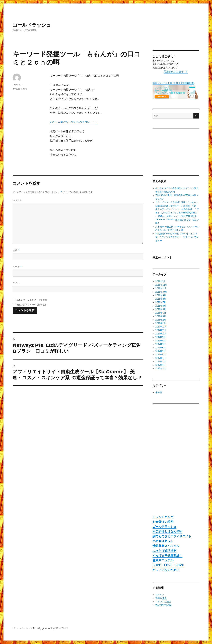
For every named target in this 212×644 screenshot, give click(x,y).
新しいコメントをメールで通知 (32, 300)
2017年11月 (161, 330)
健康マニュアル (163, 560)
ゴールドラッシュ (32, 25)
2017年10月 (161, 334)
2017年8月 (160, 341)
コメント (17, 200)
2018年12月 (161, 285)
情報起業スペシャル (166, 546)
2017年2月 (160, 362)
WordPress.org (163, 605)
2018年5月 (161, 309)
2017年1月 (160, 365)
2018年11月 (161, 288)
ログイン (160, 595)
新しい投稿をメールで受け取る (32, 305)
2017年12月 (161, 327)
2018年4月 (161, 313)
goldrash (17, 84)
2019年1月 (160, 281)
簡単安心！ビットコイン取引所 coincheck (173, 83)
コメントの (163, 602)
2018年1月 (160, 323)
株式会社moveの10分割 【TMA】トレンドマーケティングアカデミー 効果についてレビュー (177, 237)
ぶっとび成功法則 (164, 551)
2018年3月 (161, 316)
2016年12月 (161, 369)
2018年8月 (161, 299)
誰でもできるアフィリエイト (172, 536)
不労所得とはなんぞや (167, 531)
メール (17, 267)
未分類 (159, 392)
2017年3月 (160, 358)
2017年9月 (160, 337)
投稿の (161, 598)
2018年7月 (161, 302)
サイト (16, 283)
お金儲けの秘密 (163, 522)
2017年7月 (160, 344)
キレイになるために (166, 570)
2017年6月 (160, 348)
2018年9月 (161, 295)
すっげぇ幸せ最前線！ (167, 555)
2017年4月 (161, 355)
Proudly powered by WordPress (50, 628)
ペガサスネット (163, 541)
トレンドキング (163, 517)
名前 (16, 250)
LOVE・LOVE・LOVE (168, 565)
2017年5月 (160, 351)
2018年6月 (161, 306)
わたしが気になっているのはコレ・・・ (74, 122)
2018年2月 (161, 320)
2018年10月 (161, 292)
